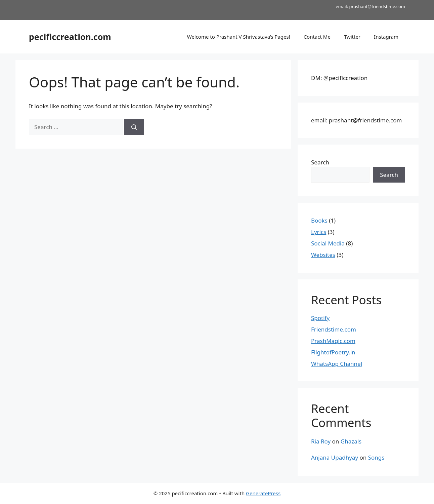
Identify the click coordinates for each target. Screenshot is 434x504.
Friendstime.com (334, 329)
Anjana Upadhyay (335, 457)
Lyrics (319, 232)
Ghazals (351, 441)
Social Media (328, 243)
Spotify (320, 318)
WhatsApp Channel (337, 364)
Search (320, 162)
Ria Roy (321, 441)
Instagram (386, 37)
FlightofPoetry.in (333, 352)
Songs (376, 457)
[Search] (134, 127)
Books (319, 220)
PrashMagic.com (333, 341)
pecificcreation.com (70, 37)
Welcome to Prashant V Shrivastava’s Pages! (239, 37)
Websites (323, 255)
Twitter (352, 37)
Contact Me (317, 37)
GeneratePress (263, 493)
